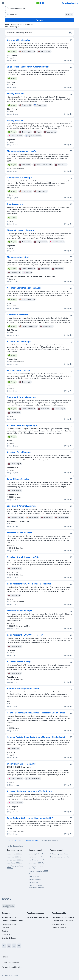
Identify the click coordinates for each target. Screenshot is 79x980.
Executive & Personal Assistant (22, 397)
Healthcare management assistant (24, 689)
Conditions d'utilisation (10, 962)
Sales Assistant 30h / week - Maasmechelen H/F (30, 584)
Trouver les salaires (59, 924)
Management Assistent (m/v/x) (22, 151)
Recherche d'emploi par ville (60, 857)
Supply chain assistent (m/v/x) (21, 764)
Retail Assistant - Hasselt (19, 370)
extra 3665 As (34, 876)
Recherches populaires (17, 846)
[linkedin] (19, 946)
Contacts (5, 928)
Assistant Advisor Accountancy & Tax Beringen (29, 791)
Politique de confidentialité (12, 967)
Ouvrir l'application (70, 3)
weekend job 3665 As (15, 854)
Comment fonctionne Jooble (12, 921)
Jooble (16, 975)
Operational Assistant (17, 315)
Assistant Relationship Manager (22, 425)
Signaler (68, 60)
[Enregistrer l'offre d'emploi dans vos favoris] (71, 40)
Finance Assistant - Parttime (21, 230)
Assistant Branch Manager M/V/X (23, 557)
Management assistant (18, 257)
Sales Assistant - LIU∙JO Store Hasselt (25, 635)
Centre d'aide (7, 935)
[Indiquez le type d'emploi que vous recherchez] (40, 9)
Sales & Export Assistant (19, 479)
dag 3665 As (33, 882)
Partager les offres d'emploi (37, 917)
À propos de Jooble (9, 917)
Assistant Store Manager (19, 341)
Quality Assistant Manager (20, 178)
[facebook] (4, 946)
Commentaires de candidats (63, 921)
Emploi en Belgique (9, 938)
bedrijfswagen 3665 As (15, 860)
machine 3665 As (35, 879)
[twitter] (14, 946)
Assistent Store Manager (19, 452)
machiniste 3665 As (14, 857)
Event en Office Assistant (19, 40)
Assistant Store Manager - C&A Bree (24, 288)
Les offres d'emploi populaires (63, 917)
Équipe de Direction (9, 924)
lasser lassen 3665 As (15, 863)
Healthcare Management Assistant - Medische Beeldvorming (36, 713)
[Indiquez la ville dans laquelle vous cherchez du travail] (40, 15)
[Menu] (3, 3)
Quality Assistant (15, 204)
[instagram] (9, 946)
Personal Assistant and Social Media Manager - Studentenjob (36, 737)
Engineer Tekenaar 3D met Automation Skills (28, 67)
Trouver (39, 20)
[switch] (70, 33)
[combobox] (6, 957)
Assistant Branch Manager (20, 662)
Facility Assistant (15, 94)
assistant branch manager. (20, 533)
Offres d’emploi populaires (59, 854)
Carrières (5, 931)
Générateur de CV (59, 928)
